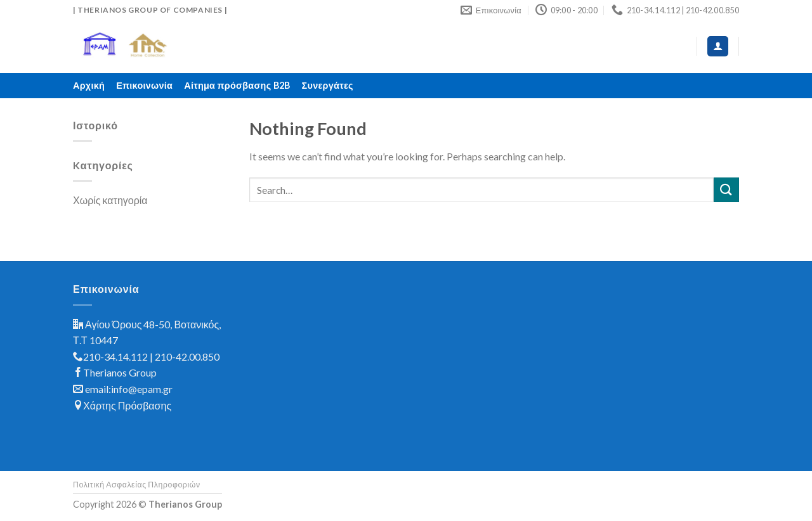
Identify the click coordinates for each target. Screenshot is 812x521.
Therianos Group (120, 372)
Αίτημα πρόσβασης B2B (237, 85)
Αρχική (89, 85)
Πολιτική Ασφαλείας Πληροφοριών (137, 485)
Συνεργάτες (328, 85)
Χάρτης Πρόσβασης (127, 405)
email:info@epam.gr (129, 389)
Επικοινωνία (144, 85)
